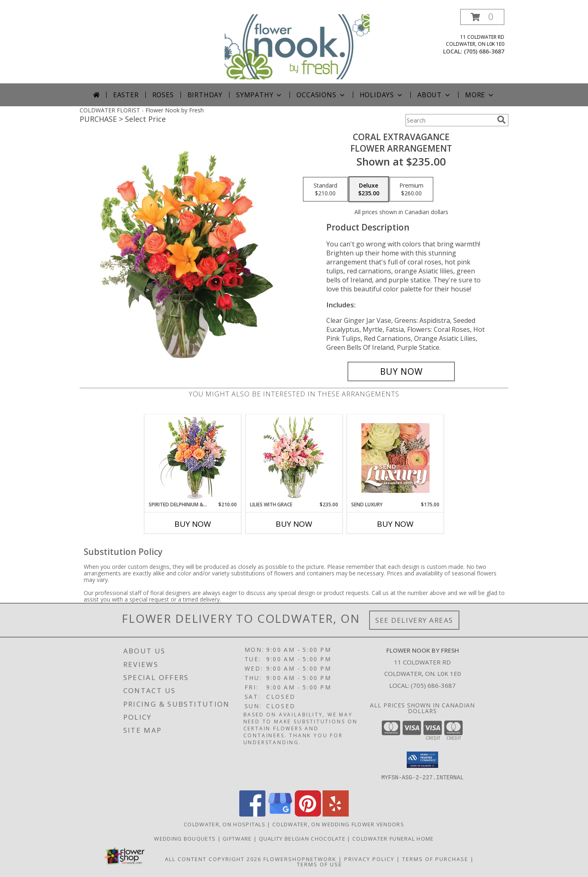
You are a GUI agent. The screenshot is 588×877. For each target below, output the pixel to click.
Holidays (382, 95)
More (480, 95)
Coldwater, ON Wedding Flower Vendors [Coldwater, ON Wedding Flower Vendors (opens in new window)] (338, 824)
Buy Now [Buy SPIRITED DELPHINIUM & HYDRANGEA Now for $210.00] (193, 524)
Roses (163, 95)
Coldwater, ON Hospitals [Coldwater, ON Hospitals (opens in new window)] (225, 824)
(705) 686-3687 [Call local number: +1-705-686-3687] (484, 51)
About (434, 95)
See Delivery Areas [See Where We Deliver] (414, 620)
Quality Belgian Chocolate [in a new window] (303, 839)
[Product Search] (450, 120)
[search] (501, 120)
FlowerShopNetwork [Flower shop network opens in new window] (300, 859)
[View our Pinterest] (308, 814)
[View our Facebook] (252, 814)
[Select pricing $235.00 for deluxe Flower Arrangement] (369, 189)
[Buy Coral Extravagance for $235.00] (401, 371)
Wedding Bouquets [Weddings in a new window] (186, 839)
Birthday (205, 95)
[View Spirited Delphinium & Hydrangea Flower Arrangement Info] (193, 458)
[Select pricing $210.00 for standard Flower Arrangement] (325, 189)
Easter (126, 95)
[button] (482, 17)
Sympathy (259, 95)
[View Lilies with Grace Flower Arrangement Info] (294, 458)
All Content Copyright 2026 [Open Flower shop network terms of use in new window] (213, 859)
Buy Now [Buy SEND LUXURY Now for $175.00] (395, 524)
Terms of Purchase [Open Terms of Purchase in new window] (435, 859)
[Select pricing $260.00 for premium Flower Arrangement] (411, 189)
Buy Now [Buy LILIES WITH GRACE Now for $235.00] (294, 524)
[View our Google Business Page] (280, 814)
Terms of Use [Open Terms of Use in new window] (320, 864)
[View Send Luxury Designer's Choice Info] (395, 458)
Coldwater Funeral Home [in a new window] (393, 839)
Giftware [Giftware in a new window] (238, 839)
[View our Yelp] (336, 814)
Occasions (321, 95)
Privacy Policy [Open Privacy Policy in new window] (369, 859)
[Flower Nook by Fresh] (297, 46)
